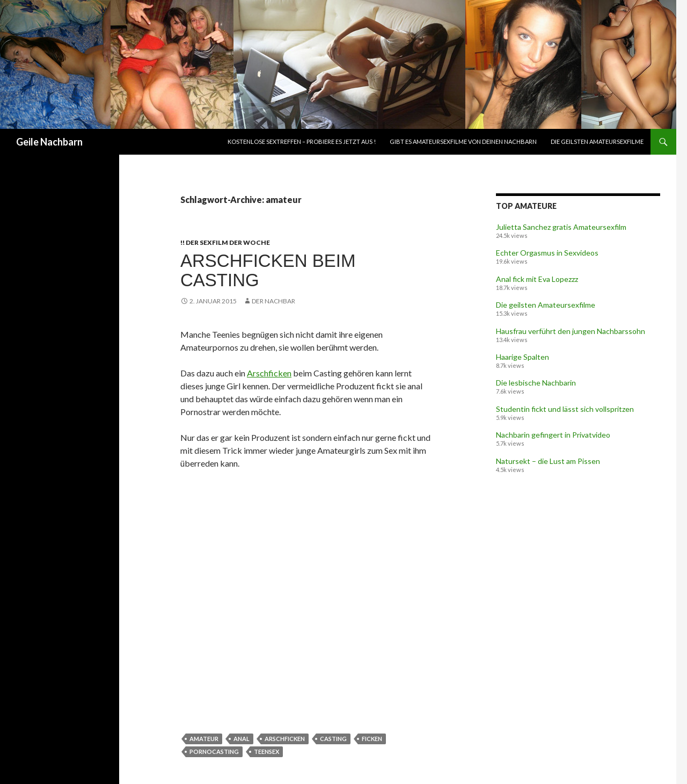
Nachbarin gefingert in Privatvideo (553, 435)
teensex (266, 752)
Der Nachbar (273, 301)
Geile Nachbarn (49, 142)
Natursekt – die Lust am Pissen (548, 461)
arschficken (285, 739)
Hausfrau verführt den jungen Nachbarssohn (571, 331)
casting (333, 739)
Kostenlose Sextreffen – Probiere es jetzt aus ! (302, 141)
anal (242, 739)
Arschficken (269, 373)
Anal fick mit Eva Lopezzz (537, 279)
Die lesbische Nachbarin (536, 383)
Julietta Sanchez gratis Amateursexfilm (561, 227)
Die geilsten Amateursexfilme (597, 141)
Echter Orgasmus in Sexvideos (547, 253)
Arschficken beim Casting (268, 270)
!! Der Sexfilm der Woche (225, 242)
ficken (372, 739)
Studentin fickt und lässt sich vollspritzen (565, 409)
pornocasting (214, 752)
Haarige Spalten (522, 357)
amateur (204, 739)
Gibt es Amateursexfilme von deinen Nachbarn (463, 141)
